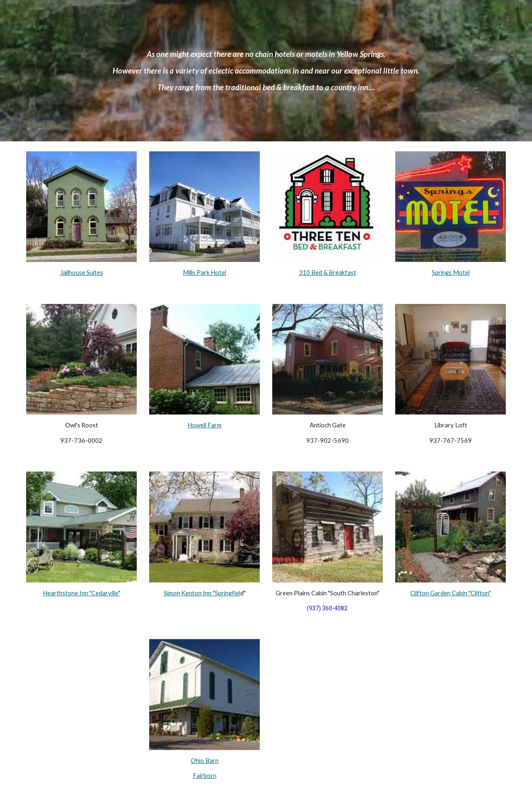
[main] (266, 71)
